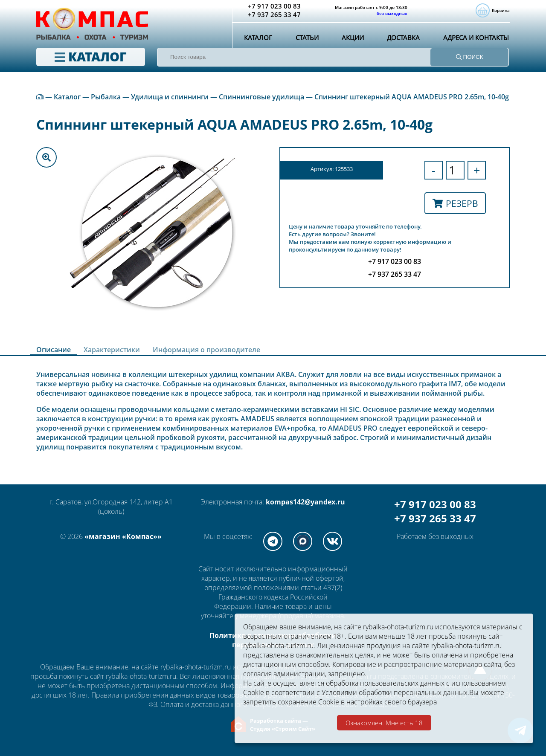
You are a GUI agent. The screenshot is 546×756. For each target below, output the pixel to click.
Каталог (258, 41)
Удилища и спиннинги (170, 97)
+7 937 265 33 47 (435, 518)
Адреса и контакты (475, 41)
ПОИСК (470, 60)
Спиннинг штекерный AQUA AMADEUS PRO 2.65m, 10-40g (412, 97)
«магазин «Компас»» (123, 536)
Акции (351, 41)
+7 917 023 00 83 (435, 504)
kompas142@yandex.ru (305, 502)
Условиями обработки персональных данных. (395, 692)
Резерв (455, 203)
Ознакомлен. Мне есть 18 (384, 723)
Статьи (305, 41)
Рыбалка (106, 97)
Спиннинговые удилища (261, 97)
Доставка (401, 41)
